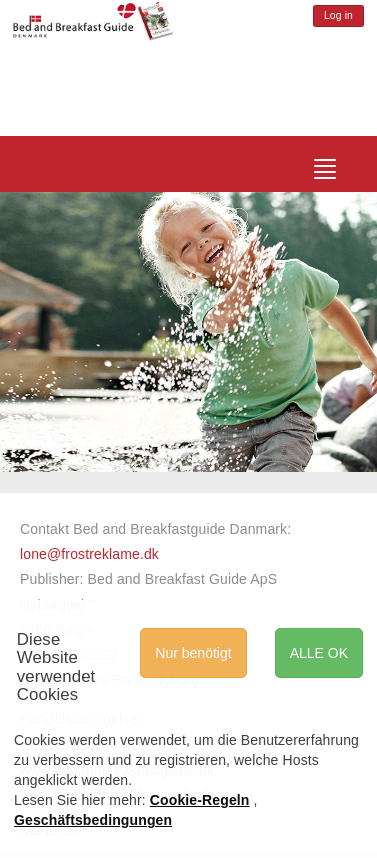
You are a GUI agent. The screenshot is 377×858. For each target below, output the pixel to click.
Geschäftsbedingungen (93, 820)
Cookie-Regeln (200, 800)
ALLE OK (319, 653)
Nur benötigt (193, 653)
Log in (338, 15)
